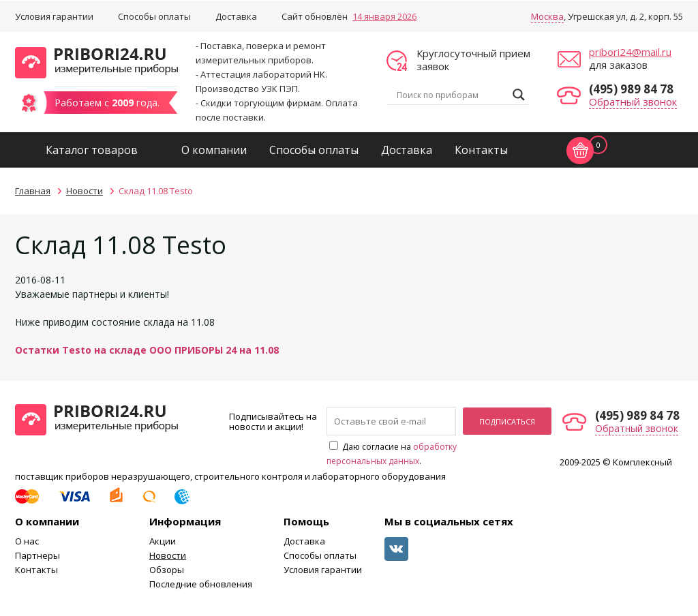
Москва (547, 16)
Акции (163, 541)
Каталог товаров (92, 150)
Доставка (236, 16)
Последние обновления (201, 584)
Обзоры (167, 570)
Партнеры (37, 555)
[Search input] (451, 95)
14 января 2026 (384, 16)
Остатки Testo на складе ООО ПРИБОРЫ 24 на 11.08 (147, 350)
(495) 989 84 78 (631, 89)
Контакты (481, 150)
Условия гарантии (54, 16)
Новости (168, 555)
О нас (27, 541)
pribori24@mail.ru (630, 52)
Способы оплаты (154, 16)
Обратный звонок (633, 102)
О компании (214, 150)
